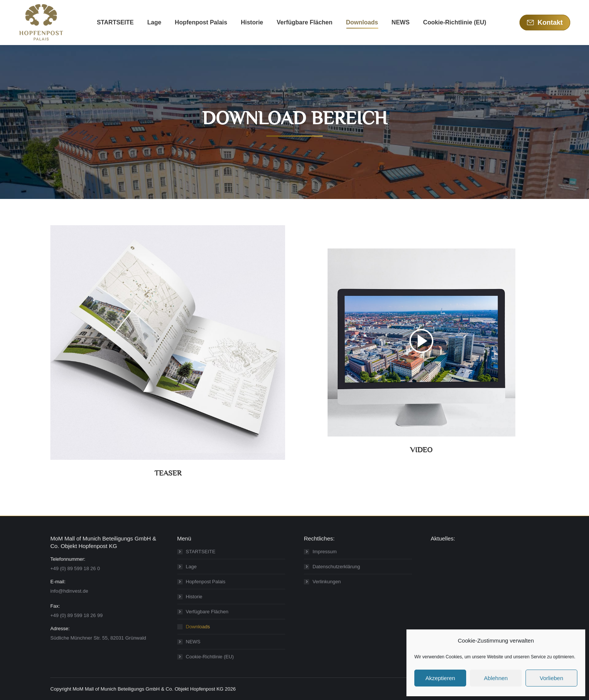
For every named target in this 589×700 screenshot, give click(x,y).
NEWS (193, 642)
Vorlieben (552, 678)
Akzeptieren (440, 678)
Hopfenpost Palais (206, 582)
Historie (194, 597)
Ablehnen (496, 678)
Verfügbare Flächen (207, 612)
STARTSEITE (201, 552)
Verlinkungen (327, 582)
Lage (191, 567)
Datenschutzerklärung (336, 567)
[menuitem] (115, 23)
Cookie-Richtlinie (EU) (210, 657)
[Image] (168, 342)
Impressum (325, 552)
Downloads (198, 627)
